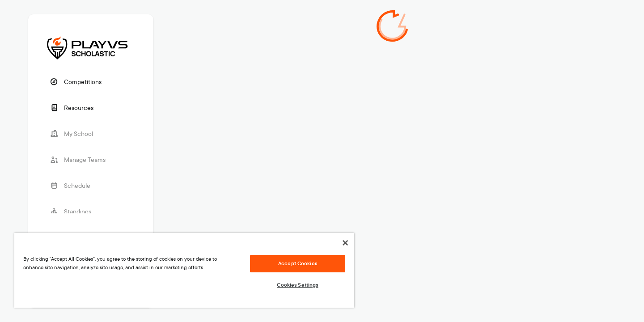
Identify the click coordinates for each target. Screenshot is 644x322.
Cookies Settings (297, 285)
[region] (184, 270)
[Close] (345, 243)
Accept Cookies (298, 263)
